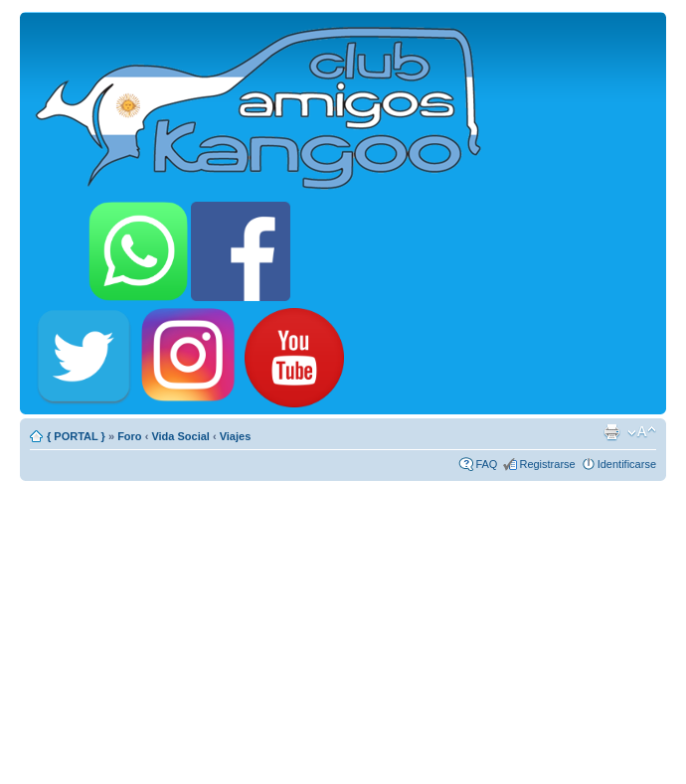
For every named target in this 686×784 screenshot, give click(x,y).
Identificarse (627, 464)
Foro (129, 436)
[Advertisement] (343, 624)
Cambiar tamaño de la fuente (642, 432)
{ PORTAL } (76, 436)
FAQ (486, 464)
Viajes (236, 436)
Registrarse (547, 464)
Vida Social (180, 436)
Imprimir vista (611, 432)
